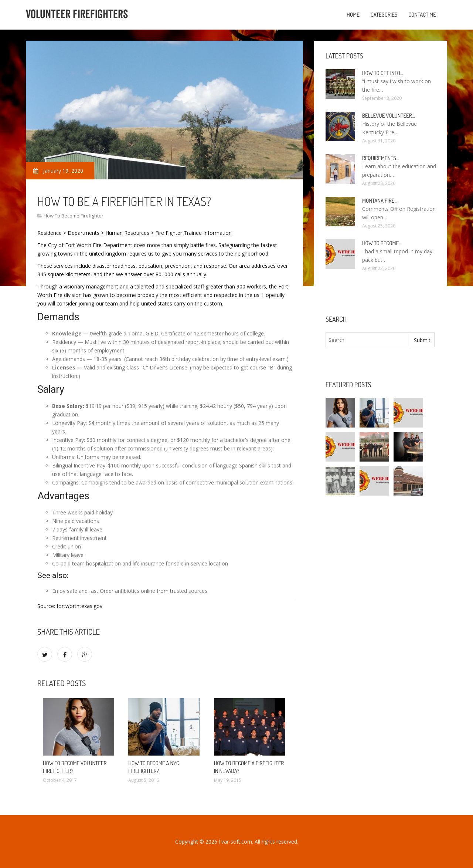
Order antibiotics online (127, 591)
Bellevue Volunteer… (389, 116)
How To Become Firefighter (74, 216)
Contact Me (422, 15)
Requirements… (381, 158)
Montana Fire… (380, 201)
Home (353, 15)
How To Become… (382, 243)
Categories (384, 15)
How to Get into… (383, 73)
